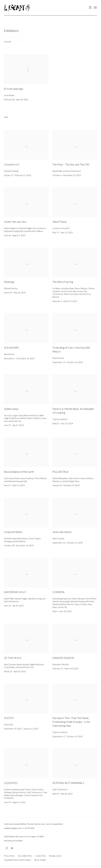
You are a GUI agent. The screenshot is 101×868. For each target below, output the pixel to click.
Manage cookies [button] (55, 856)
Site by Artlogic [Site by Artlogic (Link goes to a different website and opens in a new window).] (40, 860)
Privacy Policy (9, 856)
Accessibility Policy (25, 856)
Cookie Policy (41, 856)
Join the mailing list (12, 848)
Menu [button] (95, 8)
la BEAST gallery (17, 8)
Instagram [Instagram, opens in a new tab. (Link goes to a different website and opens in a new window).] (7, 848)
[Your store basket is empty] (90, 8)
